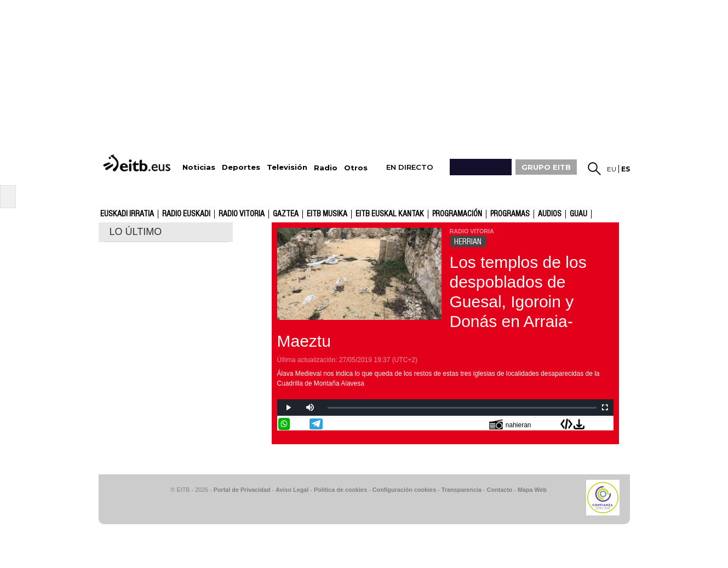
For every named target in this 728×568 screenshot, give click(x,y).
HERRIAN (468, 242)
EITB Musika (327, 214)
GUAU (578, 214)
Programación (457, 214)
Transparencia (462, 490)
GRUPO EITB (546, 167)
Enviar (606, 424)
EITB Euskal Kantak (390, 214)
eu (612, 169)
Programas (510, 214)
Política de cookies (340, 490)
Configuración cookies (404, 490)
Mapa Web (532, 490)
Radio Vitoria (242, 214)
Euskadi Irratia (127, 214)
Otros (356, 168)
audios (550, 214)
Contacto (500, 490)
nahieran (510, 424)
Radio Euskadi (186, 214)
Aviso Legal (292, 490)
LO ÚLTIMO (136, 232)
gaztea (286, 214)
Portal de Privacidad (242, 490)
